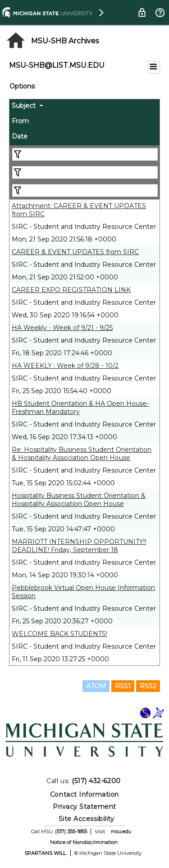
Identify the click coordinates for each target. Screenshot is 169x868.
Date (20, 136)
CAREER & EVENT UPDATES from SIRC (75, 252)
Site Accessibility (87, 819)
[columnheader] (84, 107)
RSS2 (148, 686)
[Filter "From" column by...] (85, 172)
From (20, 121)
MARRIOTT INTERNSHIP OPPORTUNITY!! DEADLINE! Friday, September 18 (79, 546)
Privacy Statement (84, 807)
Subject (24, 106)
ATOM (96, 686)
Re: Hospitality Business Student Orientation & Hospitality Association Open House (82, 454)
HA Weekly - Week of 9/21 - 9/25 (62, 328)
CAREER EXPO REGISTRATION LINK (71, 290)
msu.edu (121, 831)
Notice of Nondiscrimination (84, 842)
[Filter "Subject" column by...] (85, 154)
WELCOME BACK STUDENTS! (59, 634)
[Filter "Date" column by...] (85, 190)
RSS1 (123, 686)
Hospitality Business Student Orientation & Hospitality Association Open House (79, 500)
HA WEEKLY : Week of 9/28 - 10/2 (65, 366)
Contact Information (84, 794)
